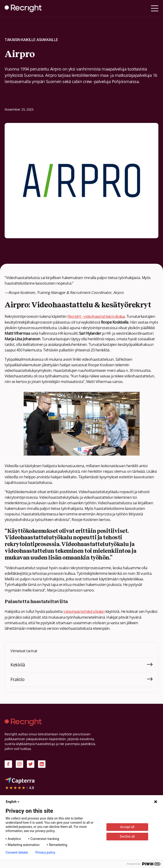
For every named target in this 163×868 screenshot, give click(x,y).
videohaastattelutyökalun (84, 612)
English (13, 802)
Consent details (17, 852)
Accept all (127, 827)
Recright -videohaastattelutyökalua (96, 317)
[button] (155, 8)
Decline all (127, 836)
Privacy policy (45, 852)
